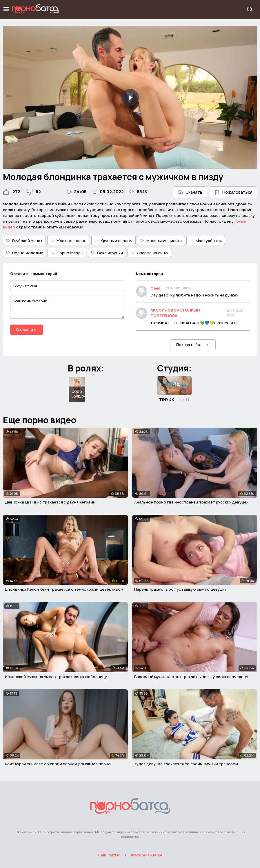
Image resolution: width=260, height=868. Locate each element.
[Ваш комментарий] (67, 307)
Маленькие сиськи (161, 241)
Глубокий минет (24, 241)
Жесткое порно (69, 241)
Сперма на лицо (149, 253)
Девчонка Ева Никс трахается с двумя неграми (50, 502)
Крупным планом (113, 241)
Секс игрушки (107, 253)
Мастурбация (206, 241)
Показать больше (193, 345)
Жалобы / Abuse (147, 855)
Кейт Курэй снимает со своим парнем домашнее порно (58, 764)
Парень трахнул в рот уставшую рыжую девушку (180, 589)
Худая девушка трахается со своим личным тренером (186, 764)
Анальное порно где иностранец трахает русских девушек (191, 502)
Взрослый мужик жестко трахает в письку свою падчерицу (191, 677)
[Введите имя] (67, 286)
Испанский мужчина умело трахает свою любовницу (56, 677)
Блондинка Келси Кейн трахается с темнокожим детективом (64, 589)
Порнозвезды (67, 253)
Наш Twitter (109, 855)
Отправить (27, 329)
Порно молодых (24, 253)
